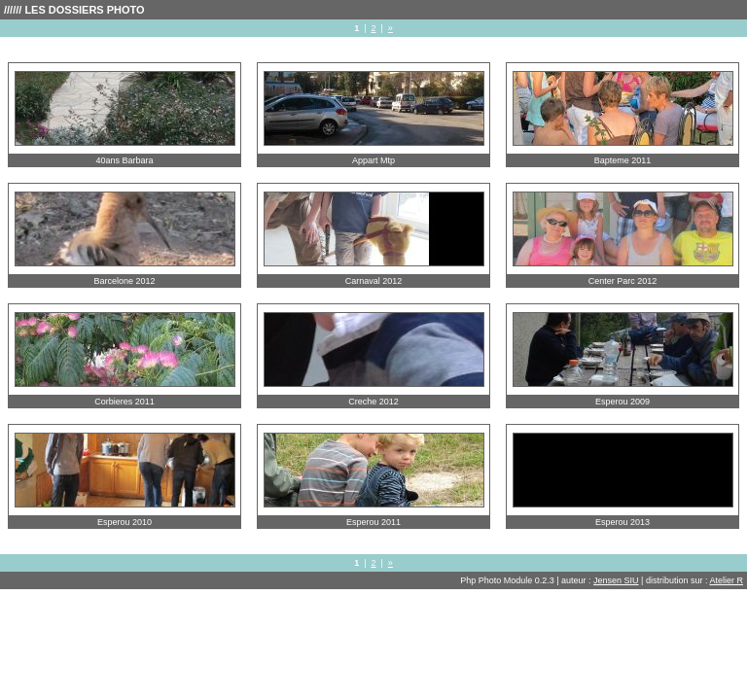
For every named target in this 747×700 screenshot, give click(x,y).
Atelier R (726, 580)
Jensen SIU (616, 580)
